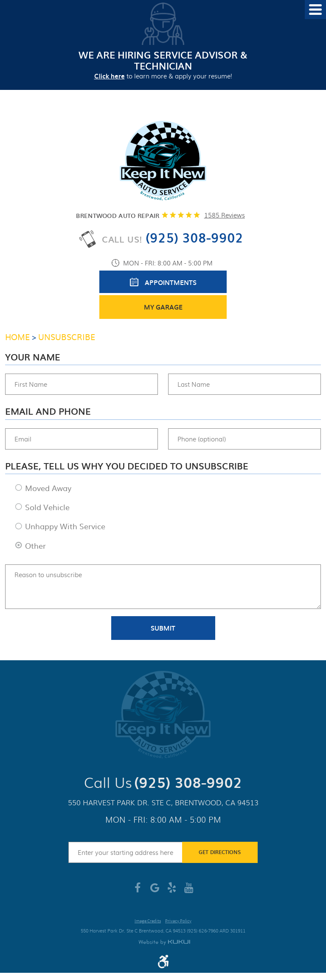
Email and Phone (48, 411)
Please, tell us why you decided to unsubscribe (127, 466)
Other (35, 546)
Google (155, 891)
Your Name (33, 357)
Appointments (171, 282)
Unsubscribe (67, 337)
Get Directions (220, 852)
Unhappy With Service (65, 526)
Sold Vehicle (47, 507)
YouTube (188, 891)
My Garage (163, 307)
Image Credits (148, 921)
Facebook (138, 891)
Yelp (171, 891)
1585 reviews (225, 215)
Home (17, 337)
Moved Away (48, 488)
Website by (164, 942)
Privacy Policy (178, 921)
